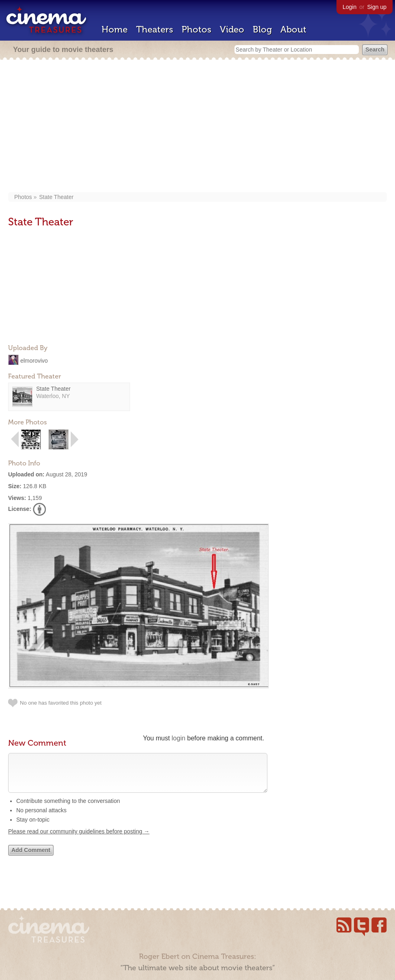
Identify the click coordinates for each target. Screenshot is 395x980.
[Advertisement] (197, 127)
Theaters (155, 29)
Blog (262, 29)
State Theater (56, 197)
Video (232, 29)
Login (349, 7)
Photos (196, 29)
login (178, 738)
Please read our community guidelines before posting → (79, 839)
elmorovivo (34, 360)
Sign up (377, 7)
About (293, 29)
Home (115, 29)
